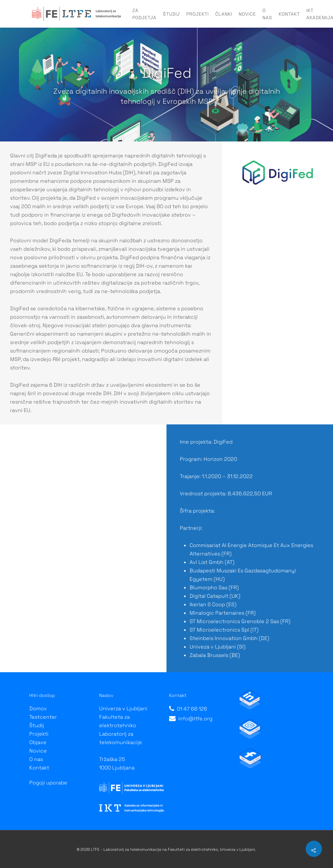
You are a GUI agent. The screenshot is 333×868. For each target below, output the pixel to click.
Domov (38, 708)
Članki (224, 14)
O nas (267, 14)
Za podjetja (144, 14)
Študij (171, 14)
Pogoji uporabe (48, 783)
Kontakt (289, 14)
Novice (247, 14)
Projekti (198, 14)
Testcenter (43, 717)
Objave (38, 742)
